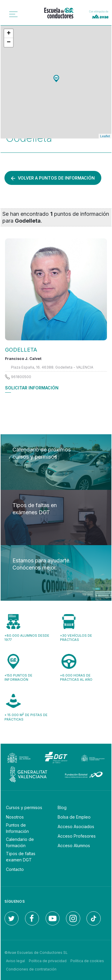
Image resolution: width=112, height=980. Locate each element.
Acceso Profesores (77, 836)
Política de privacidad (48, 961)
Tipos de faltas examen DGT (21, 857)
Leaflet (105, 136)
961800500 (21, 377)
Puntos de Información (17, 828)
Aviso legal (15, 961)
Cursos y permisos (24, 807)
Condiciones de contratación (31, 969)
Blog (62, 807)
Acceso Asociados (76, 826)
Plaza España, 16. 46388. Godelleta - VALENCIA (52, 367)
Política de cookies (87, 961)
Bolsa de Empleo (74, 817)
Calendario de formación (20, 842)
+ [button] (9, 34)
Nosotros (15, 817)
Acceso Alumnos (74, 845)
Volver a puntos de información (53, 178)
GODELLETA (21, 350)
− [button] (9, 43)
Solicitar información (32, 388)
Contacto (15, 869)
